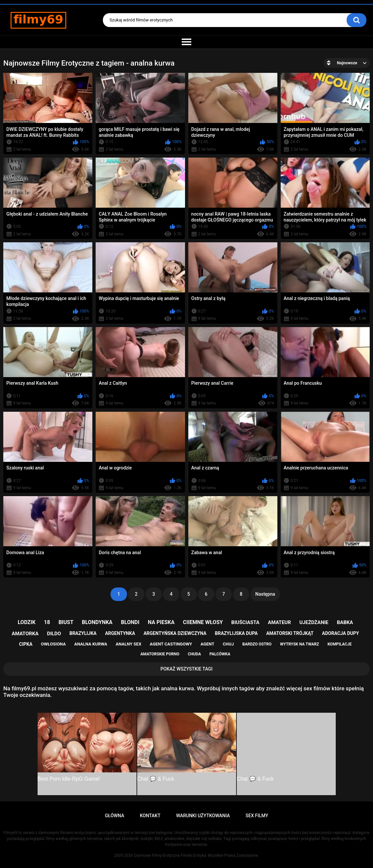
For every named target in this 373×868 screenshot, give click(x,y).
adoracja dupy (340, 633)
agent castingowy (171, 644)
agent (207, 644)
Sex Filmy (257, 816)
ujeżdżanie (314, 622)
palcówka (220, 654)
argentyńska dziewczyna (175, 633)
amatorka (25, 634)
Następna (265, 594)
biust (66, 622)
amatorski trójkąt (290, 633)
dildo (54, 634)
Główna (115, 816)
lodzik (27, 622)
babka (345, 622)
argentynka (120, 633)
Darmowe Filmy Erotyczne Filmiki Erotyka (170, 855)
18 (47, 622)
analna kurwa (91, 644)
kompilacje (340, 644)
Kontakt (150, 816)
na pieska (161, 622)
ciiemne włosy (203, 622)
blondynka (97, 622)
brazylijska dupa (236, 633)
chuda (194, 654)
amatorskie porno (160, 654)
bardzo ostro (257, 644)
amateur (279, 622)
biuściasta (245, 622)
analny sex (129, 644)
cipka (26, 644)
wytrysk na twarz (299, 644)
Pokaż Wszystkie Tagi (187, 669)
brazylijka (83, 633)
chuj (229, 644)
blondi (130, 622)
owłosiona (53, 644)
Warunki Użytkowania (203, 816)
